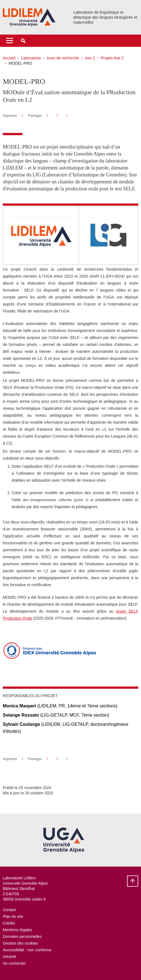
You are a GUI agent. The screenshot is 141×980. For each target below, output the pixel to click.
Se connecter (14, 963)
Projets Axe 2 (112, 58)
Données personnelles (22, 937)
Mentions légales (17, 930)
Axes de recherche (63, 58)
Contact (9, 910)
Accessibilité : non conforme (27, 950)
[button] (23, 41)
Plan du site (13, 916)
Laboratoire (31, 58)
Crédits (9, 923)
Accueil (9, 58)
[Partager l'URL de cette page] (67, 116)
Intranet (9, 957)
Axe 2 (90, 58)
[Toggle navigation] (10, 41)
